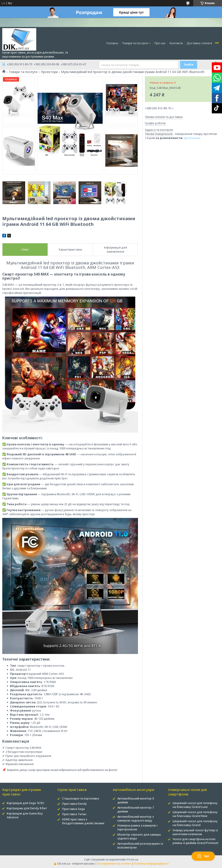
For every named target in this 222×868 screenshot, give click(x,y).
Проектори (49, 72)
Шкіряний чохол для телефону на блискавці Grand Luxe (195, 805)
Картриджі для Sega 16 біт (25, 803)
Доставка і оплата (199, 43)
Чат (203, 856)
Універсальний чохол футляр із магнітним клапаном (195, 832)
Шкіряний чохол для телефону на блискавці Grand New (195, 814)
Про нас (160, 43)
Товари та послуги (135, 43)
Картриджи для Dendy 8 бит (27, 808)
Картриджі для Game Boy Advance (25, 815)
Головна (112, 43)
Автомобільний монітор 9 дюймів (136, 800)
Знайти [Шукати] (188, 65)
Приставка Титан (74, 814)
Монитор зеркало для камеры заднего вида (139, 836)
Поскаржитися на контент (114, 864)
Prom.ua (133, 859)
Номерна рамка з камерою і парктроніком (137, 827)
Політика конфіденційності (151, 864)
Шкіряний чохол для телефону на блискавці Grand (195, 823)
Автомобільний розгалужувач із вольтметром (140, 845)
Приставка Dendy (74, 804)
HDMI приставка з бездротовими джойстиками (83, 821)
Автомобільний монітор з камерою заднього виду (136, 818)
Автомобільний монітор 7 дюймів (136, 809)
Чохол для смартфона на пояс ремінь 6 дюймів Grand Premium (195, 841)
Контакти (176, 43)
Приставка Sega (73, 809)
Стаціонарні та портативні (81, 798)
